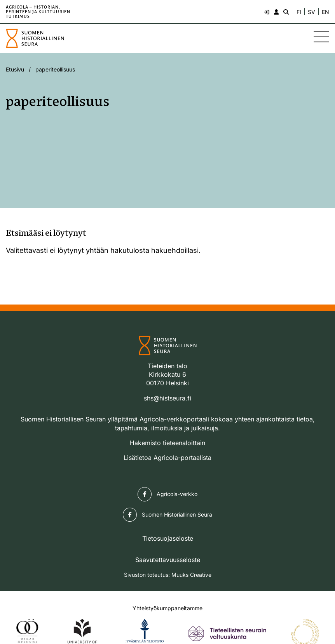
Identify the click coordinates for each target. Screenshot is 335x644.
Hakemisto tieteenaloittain (167, 443)
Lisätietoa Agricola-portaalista (167, 458)
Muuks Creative (191, 575)
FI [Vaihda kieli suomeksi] (299, 12)
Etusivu (15, 69)
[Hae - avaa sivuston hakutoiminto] (285, 12)
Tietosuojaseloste (168, 538)
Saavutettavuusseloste (168, 560)
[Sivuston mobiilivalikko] (321, 37)
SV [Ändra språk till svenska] (311, 12)
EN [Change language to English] (325, 12)
